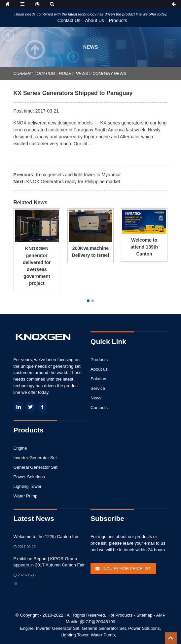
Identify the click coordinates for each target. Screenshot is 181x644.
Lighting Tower (28, 486)
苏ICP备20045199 (98, 622)
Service (98, 388)
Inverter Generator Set (35, 458)
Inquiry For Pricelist (127, 569)
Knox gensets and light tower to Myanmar (78, 175)
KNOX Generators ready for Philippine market (73, 182)
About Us (94, 20)
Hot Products (120, 615)
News (82, 74)
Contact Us (69, 20)
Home (65, 74)
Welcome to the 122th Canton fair (46, 537)
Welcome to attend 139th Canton (144, 247)
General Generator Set (36, 467)
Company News (109, 74)
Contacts (99, 407)
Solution (98, 379)
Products (118, 20)
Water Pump (26, 496)
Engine (20, 448)
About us (99, 369)
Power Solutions (29, 477)
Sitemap (144, 615)
